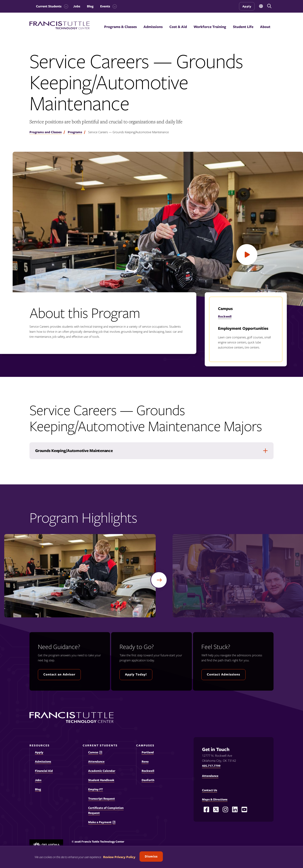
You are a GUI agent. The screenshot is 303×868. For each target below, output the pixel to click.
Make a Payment (100, 822)
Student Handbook (101, 780)
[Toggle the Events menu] (113, 6)
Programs (75, 132)
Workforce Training (210, 27)
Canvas (93, 752)
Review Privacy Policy (119, 857)
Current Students (49, 6)
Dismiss (151, 856)
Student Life (243, 27)
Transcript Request (102, 799)
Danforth (148, 780)
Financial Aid (44, 771)
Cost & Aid (178, 27)
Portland (148, 752)
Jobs (77, 6)
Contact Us (210, 790)
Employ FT (96, 789)
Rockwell (225, 316)
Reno (145, 762)
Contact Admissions (223, 674)
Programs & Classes (120, 27)
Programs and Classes (46, 132)
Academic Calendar (102, 771)
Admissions (153, 27)
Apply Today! (136, 674)
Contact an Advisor (59, 674)
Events (105, 6)
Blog (90, 6)
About (265, 27)
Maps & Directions (215, 799)
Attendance (96, 762)
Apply (247, 6)
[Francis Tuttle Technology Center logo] (60, 28)
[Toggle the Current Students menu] (65, 6)
